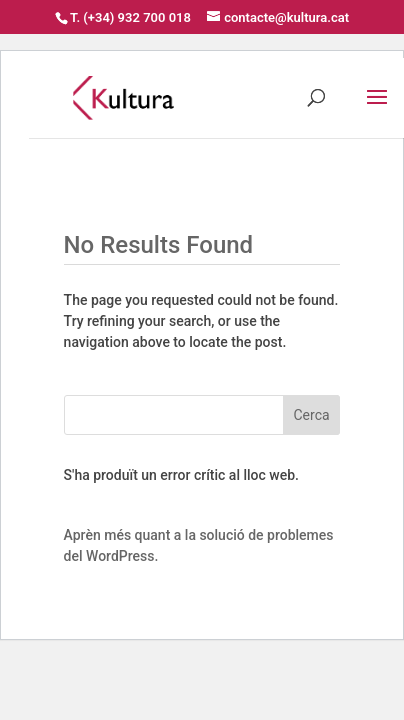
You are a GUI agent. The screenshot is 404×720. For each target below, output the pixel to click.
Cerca (312, 415)
